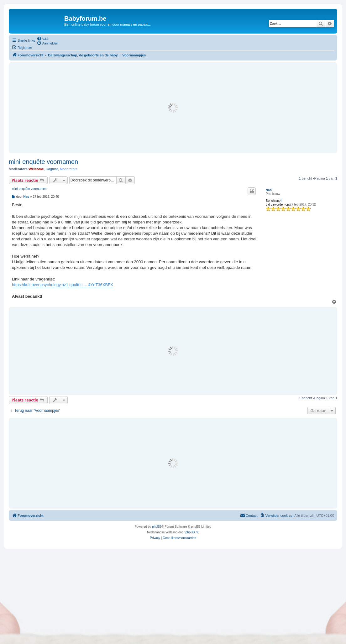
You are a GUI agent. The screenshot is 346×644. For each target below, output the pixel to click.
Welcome (36, 169)
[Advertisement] (173, 108)
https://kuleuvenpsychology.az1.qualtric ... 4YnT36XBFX (63, 285)
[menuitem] (43, 39)
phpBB (157, 527)
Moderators (69, 169)
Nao (269, 190)
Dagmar (52, 169)
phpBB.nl (192, 532)
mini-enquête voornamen (43, 162)
